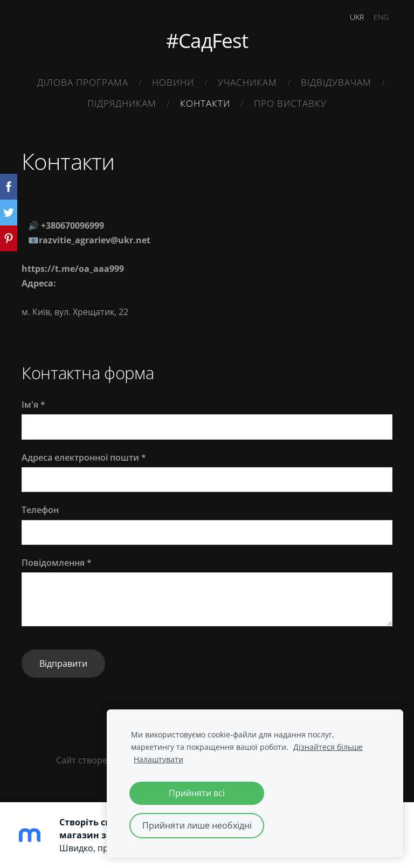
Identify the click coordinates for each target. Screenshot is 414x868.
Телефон (40, 510)
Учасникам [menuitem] (247, 82)
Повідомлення (57, 563)
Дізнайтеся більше (328, 747)
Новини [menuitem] (173, 82)
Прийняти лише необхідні (197, 825)
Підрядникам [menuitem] (122, 103)
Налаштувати (158, 759)
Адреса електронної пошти (84, 457)
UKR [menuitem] (357, 17)
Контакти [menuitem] (205, 103)
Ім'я (33, 405)
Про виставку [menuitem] (290, 103)
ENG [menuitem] (381, 17)
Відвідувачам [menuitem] (336, 82)
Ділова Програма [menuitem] (83, 82)
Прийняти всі (197, 793)
